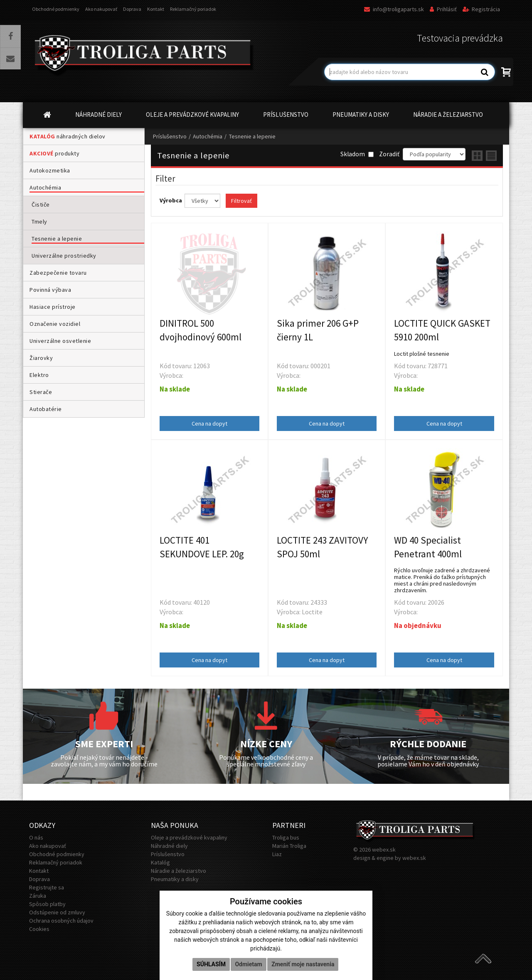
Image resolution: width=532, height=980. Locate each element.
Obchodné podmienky (56, 9)
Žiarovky (41, 358)
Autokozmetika (50, 170)
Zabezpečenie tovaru (58, 273)
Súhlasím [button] (211, 964)
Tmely (39, 222)
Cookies (39, 929)
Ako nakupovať (101, 9)
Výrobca (171, 200)
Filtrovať (241, 201)
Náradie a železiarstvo (179, 871)
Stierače (41, 392)
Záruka (38, 896)
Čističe (41, 204)
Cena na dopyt (209, 424)
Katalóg (160, 862)
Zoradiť (389, 154)
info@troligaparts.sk (394, 9)
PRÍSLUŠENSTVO (286, 114)
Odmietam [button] (248, 964)
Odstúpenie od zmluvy (57, 912)
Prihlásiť (443, 9)
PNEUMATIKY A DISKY (361, 114)
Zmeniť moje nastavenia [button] (303, 964)
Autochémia (45, 187)
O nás (36, 837)
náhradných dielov (68, 136)
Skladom (357, 154)
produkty (54, 153)
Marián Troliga (289, 846)
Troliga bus (286, 837)
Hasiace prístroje (53, 307)
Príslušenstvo (170, 136)
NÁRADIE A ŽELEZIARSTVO (448, 114)
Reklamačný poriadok (193, 9)
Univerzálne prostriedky (64, 256)
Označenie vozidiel (55, 324)
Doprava (132, 9)
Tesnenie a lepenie (57, 239)
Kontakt (156, 9)
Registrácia (481, 9)
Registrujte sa (47, 887)
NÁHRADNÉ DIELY (99, 114)
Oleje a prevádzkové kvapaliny (189, 837)
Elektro (39, 375)
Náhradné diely (169, 846)
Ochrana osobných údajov (61, 921)
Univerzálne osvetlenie (60, 341)
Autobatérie (46, 409)
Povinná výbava (50, 290)
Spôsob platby (47, 904)
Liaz (277, 854)
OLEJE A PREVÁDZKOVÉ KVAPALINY (192, 114)
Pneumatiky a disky (175, 879)
